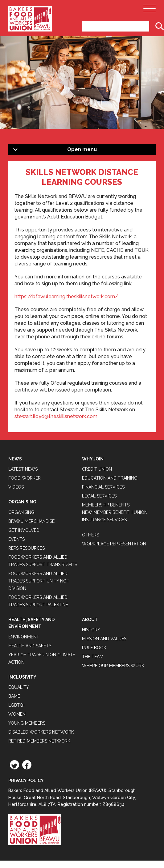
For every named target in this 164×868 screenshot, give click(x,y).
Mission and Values (104, 639)
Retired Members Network (39, 741)
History (91, 630)
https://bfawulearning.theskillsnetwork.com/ (66, 296)
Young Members (27, 723)
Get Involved (24, 530)
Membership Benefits (106, 505)
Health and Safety (30, 646)
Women (17, 714)
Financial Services (103, 487)
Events (16, 539)
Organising (21, 512)
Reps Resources (27, 548)
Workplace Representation (114, 544)
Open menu (82, 149)
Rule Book (94, 648)
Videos (16, 487)
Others (90, 535)
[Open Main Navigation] (150, 10)
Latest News (23, 469)
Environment (24, 637)
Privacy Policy (26, 781)
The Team (93, 657)
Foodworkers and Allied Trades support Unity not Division (39, 581)
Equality (19, 687)
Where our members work (113, 666)
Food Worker (25, 478)
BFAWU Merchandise (31, 521)
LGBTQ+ (16, 705)
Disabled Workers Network (41, 732)
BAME (14, 696)
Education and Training (110, 478)
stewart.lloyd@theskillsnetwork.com (56, 416)
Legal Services (99, 496)
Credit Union (97, 469)
